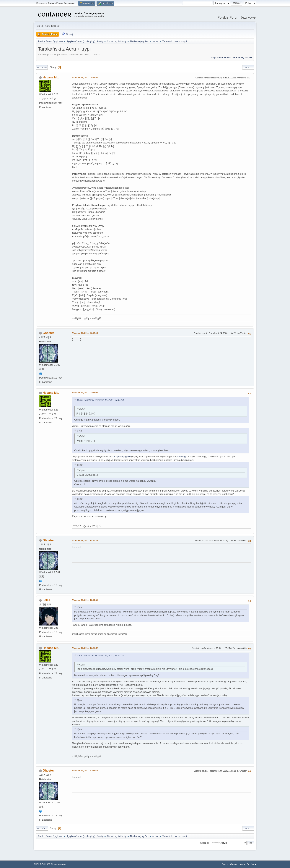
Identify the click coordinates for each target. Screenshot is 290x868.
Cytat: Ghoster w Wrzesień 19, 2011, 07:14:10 (100, 400)
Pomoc (225, 864)
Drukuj (248, 67)
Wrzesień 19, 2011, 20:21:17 (85, 771)
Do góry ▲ (252, 864)
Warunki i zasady (237, 864)
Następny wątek (243, 58)
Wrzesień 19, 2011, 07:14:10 (85, 333)
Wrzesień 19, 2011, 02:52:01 (85, 77)
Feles (46, 600)
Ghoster (48, 333)
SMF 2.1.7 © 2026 (42, 864)
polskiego (182, 456)
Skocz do (205, 843)
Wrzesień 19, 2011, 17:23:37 (85, 648)
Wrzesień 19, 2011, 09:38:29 (85, 393)
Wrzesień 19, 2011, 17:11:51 (85, 600)
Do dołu (42, 67)
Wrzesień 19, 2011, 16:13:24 (85, 540)
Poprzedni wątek (221, 58)
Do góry (42, 828)
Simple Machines (59, 864)
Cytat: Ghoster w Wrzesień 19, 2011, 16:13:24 (100, 656)
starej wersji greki (121, 456)
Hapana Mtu (51, 77)
